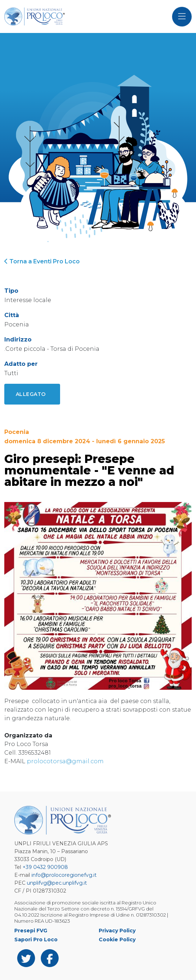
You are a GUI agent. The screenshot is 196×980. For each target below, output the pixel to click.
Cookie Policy (117, 940)
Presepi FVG (31, 931)
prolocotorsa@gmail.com (65, 761)
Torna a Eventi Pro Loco (42, 261)
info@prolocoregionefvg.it (64, 875)
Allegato (31, 394)
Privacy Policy (117, 931)
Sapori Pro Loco (36, 940)
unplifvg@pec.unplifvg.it (57, 883)
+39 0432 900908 (45, 867)
